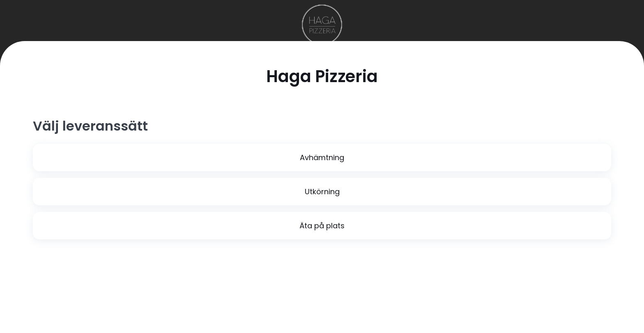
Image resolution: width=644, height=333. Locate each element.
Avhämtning (322, 157)
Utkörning (322, 192)
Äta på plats (322, 226)
